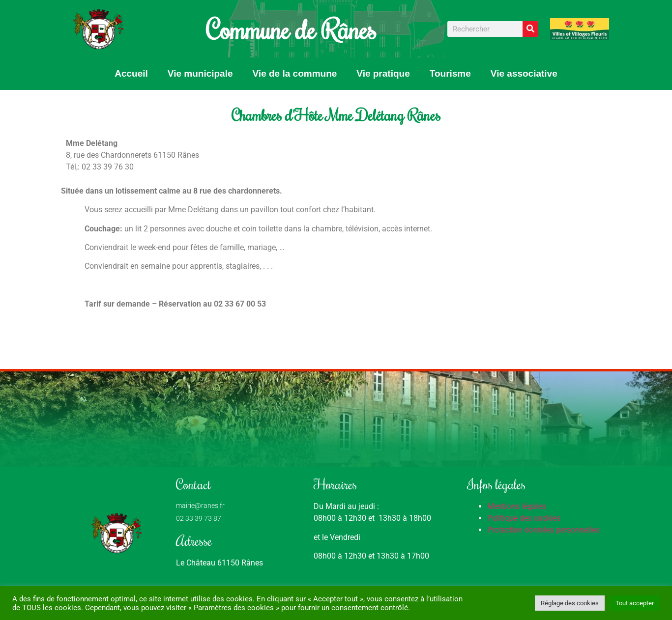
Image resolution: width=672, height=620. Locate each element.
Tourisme (450, 73)
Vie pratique (383, 73)
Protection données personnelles (543, 530)
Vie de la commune (295, 73)
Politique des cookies (524, 518)
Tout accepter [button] (635, 603)
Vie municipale (200, 73)
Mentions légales (517, 506)
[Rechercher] (530, 29)
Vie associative (524, 73)
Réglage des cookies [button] (570, 603)
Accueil (131, 73)
